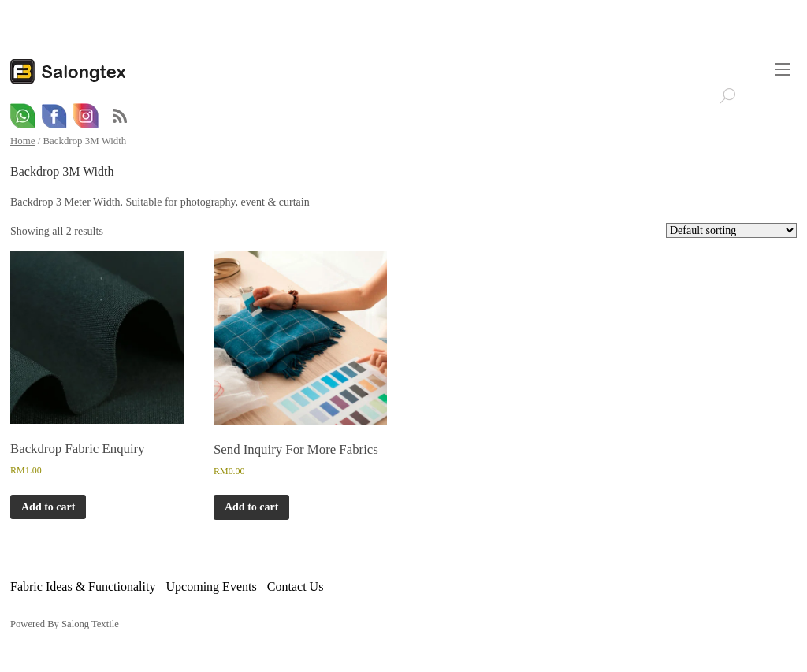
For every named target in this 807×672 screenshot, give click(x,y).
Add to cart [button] (48, 507)
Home (22, 141)
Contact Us (296, 587)
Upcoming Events (212, 587)
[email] (86, 117)
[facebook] (54, 117)
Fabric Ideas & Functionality (83, 587)
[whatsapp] (23, 117)
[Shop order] (731, 230)
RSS (120, 116)
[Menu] (783, 69)
